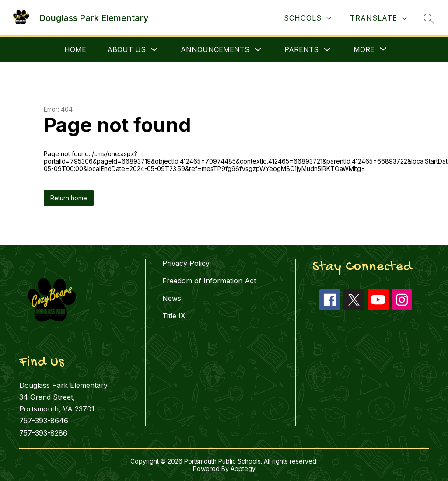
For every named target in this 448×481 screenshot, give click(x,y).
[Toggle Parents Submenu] (327, 50)
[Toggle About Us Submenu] (154, 50)
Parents (301, 49)
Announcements (215, 49)
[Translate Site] (379, 18)
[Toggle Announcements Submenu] (258, 50)
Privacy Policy (186, 263)
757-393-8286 (43, 433)
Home (75, 49)
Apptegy (243, 469)
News (172, 298)
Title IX (174, 316)
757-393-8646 (44, 421)
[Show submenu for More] (364, 49)
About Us (126, 49)
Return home (69, 198)
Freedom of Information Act (209, 281)
